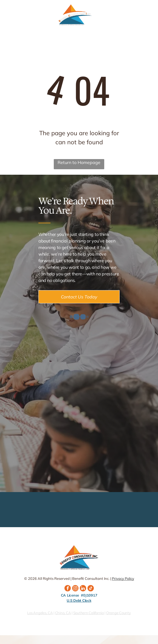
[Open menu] (147, 15)
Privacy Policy (123, 578)
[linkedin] (83, 589)
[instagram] (75, 589)
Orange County (119, 613)
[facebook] (68, 589)
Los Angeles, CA (40, 613)
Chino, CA (63, 613)
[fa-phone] (8, 18)
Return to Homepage (79, 162)
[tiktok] (91, 589)
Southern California (89, 613)
